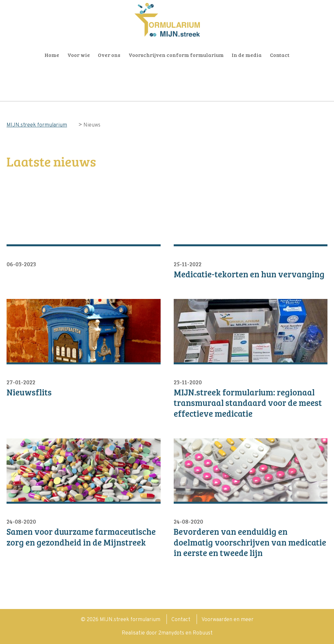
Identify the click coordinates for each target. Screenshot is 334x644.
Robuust (203, 633)
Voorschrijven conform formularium (176, 55)
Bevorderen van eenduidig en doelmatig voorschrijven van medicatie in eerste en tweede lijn (250, 542)
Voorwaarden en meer (228, 620)
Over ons (109, 55)
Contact (280, 55)
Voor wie (79, 55)
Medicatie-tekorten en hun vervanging (249, 274)
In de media (247, 55)
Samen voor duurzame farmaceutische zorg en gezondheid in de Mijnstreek (81, 537)
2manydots (171, 633)
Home (52, 55)
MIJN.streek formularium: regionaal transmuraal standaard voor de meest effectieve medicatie (248, 403)
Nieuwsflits (29, 392)
